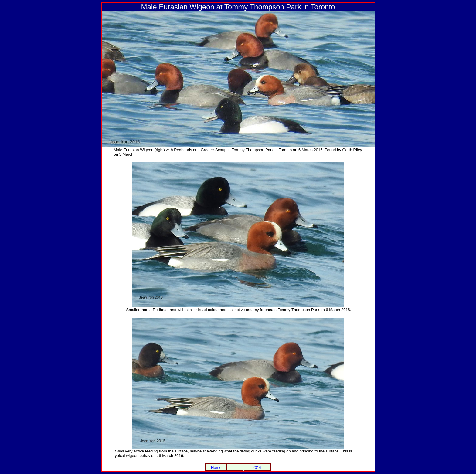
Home (216, 467)
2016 (257, 467)
